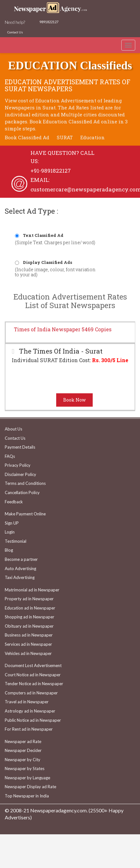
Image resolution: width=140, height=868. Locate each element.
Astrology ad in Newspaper (30, 711)
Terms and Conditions (25, 483)
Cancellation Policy (22, 493)
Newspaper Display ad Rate (30, 787)
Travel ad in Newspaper (27, 702)
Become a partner (21, 559)
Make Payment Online (25, 514)
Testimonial (16, 541)
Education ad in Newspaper (30, 608)
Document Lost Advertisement (33, 665)
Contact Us (15, 32)
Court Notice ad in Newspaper (33, 675)
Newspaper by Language (27, 778)
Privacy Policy (18, 465)
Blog (9, 550)
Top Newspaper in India (27, 796)
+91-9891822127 (51, 171)
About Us (13, 429)
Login (10, 532)
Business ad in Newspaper (29, 635)
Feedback (14, 502)
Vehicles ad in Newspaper (28, 653)
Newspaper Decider (23, 750)
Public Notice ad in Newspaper (33, 720)
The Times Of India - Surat (60, 351)
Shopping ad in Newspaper (30, 617)
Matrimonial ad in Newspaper (32, 590)
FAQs (10, 456)
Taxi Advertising (20, 577)
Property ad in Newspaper (29, 599)
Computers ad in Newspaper (31, 693)
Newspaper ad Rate (23, 741)
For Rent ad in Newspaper (29, 729)
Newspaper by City (23, 760)
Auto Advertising (20, 568)
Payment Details (20, 447)
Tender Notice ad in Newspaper (34, 684)
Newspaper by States (25, 768)
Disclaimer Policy (20, 474)
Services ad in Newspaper (28, 644)
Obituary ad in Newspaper (29, 626)
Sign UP (12, 523)
